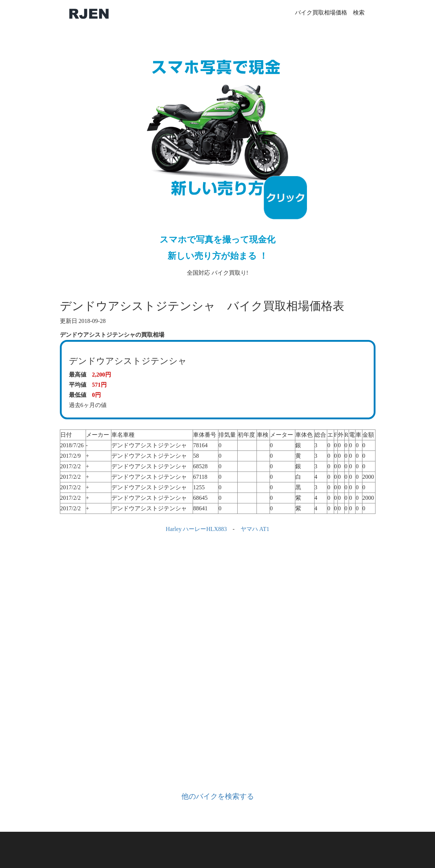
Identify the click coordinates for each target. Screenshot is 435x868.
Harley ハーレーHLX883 (196, 529)
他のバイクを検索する (218, 796)
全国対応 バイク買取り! (218, 158)
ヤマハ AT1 (255, 529)
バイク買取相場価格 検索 (330, 13)
